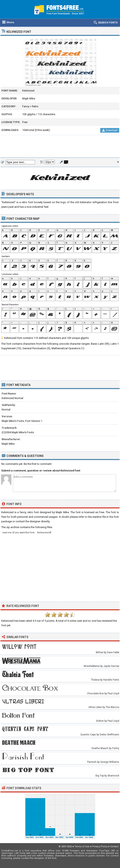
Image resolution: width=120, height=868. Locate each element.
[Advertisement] (60, 146)
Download (110, 130)
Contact (114, 847)
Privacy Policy (100, 847)
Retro (35, 106)
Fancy (26, 106)
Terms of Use (82, 847)
